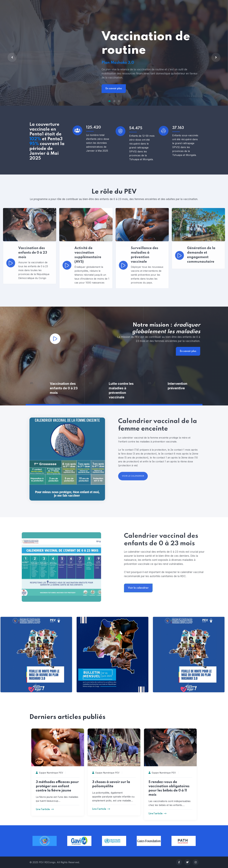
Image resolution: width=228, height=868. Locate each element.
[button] (109, 101)
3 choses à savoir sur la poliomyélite (111, 784)
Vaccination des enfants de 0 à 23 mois (64, 388)
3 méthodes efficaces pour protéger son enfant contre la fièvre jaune (57, 786)
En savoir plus (114, 89)
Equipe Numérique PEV (49, 773)
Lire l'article (45, 809)
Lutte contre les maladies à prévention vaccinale (121, 390)
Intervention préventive (177, 386)
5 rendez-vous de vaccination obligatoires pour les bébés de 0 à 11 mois (169, 788)
